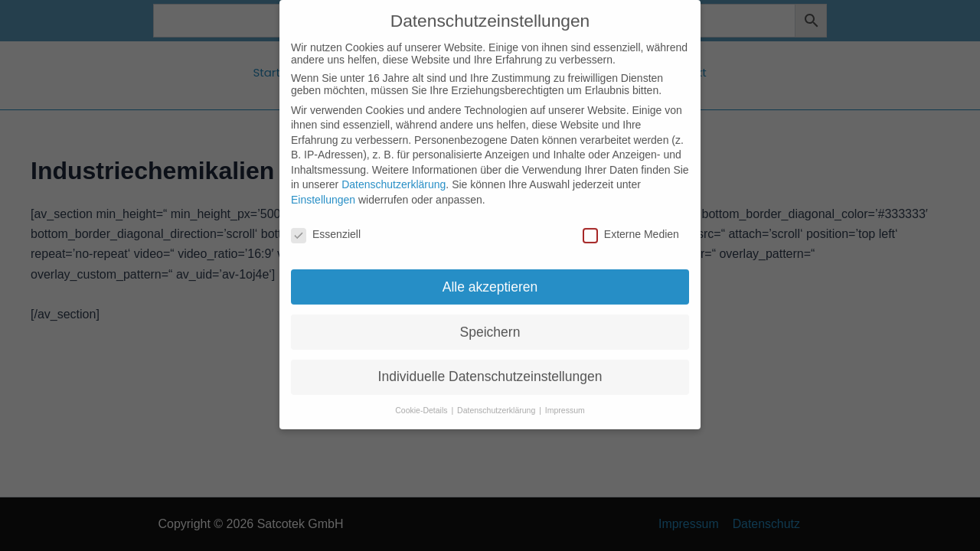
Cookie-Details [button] (422, 396)
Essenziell (326, 220)
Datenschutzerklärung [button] (497, 396)
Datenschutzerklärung (394, 170)
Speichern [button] (490, 317)
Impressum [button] (565, 396)
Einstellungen (323, 185)
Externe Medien (631, 220)
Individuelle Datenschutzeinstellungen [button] (490, 362)
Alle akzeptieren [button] (490, 272)
